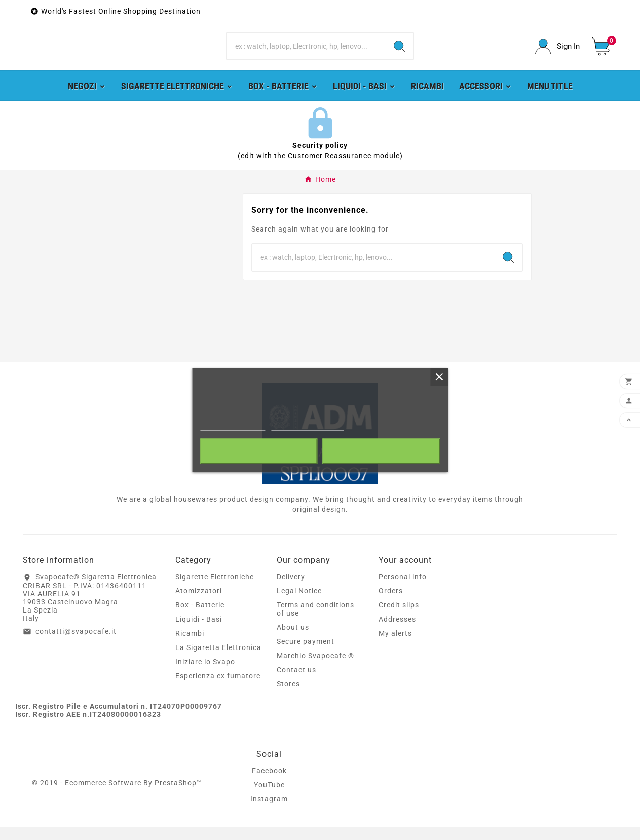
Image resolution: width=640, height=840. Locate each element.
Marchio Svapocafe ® (315, 668)
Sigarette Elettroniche (215, 589)
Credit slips (399, 618)
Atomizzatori (199, 603)
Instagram (269, 812)
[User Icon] (557, 53)
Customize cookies (308, 426)
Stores (288, 697)
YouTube (269, 797)
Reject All (259, 451)
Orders (391, 603)
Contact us (296, 682)
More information (233, 426)
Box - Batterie (200, 618)
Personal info (403, 589)
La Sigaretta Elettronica (218, 660)
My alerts (395, 646)
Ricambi (190, 646)
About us (293, 640)
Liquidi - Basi (199, 632)
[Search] (306, 53)
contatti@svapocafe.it (76, 644)
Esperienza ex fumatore (218, 689)
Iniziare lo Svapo (205, 674)
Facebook (269, 783)
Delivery (291, 589)
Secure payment (306, 654)
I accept (381, 451)
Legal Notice (299, 603)
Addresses (397, 632)
